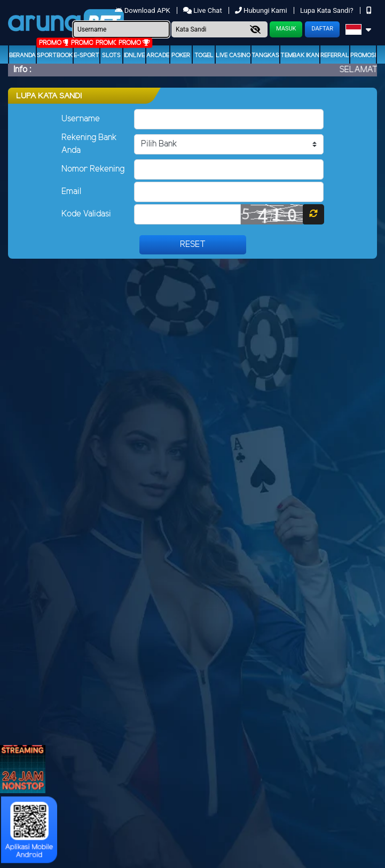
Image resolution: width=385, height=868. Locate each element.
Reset (193, 245)
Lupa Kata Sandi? (328, 10)
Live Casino (233, 56)
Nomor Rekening (93, 169)
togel (204, 56)
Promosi (363, 56)
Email (71, 192)
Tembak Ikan (300, 56)
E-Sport (87, 56)
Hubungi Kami (262, 10)
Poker (181, 56)
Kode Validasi (86, 214)
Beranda (22, 56)
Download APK (143, 10)
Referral (335, 56)
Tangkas (265, 56)
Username (81, 119)
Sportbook (55, 56)
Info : (22, 70)
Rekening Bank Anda (89, 144)
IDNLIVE (134, 56)
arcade (158, 56)
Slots (111, 56)
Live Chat (203, 10)
